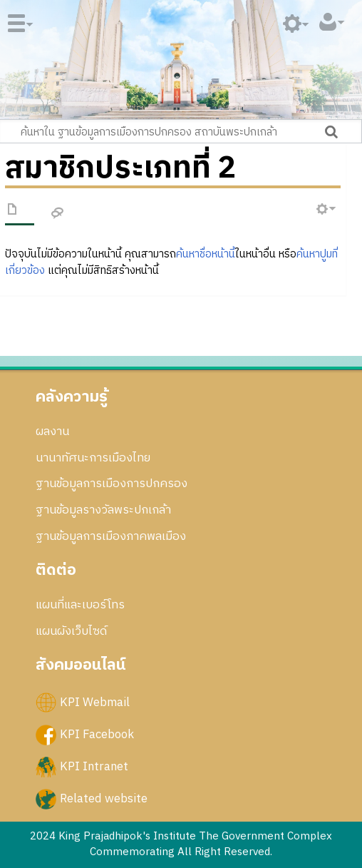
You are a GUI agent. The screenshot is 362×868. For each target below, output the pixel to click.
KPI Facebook (97, 735)
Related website (104, 799)
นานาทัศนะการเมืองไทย (93, 458)
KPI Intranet (94, 767)
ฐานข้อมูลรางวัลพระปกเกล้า (103, 510)
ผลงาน (52, 432)
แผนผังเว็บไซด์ (71, 631)
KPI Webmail (95, 703)
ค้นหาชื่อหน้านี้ (206, 254)
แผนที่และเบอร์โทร (80, 605)
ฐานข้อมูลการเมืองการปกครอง (112, 484)
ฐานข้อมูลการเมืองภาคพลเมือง (111, 536)
